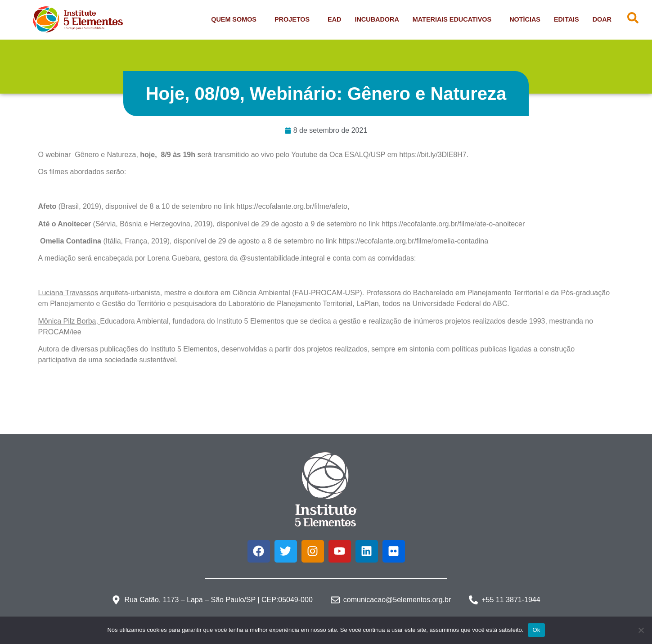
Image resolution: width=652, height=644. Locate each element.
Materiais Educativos (454, 19)
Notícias (525, 19)
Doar (602, 19)
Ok (536, 630)
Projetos (294, 19)
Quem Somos (236, 19)
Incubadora (377, 19)
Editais (567, 19)
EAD (334, 19)
